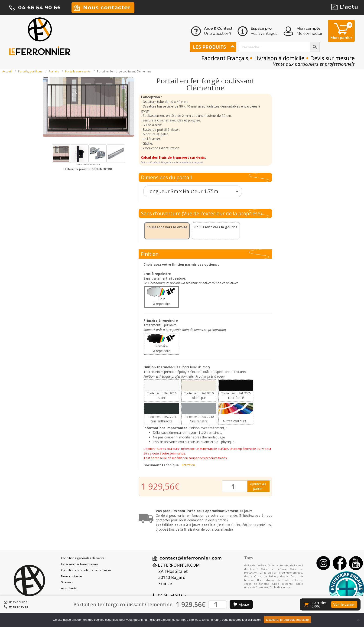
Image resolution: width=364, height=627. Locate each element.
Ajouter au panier (258, 486)
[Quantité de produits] (235, 486)
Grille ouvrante (283, 584)
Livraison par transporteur (80, 564)
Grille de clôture (280, 587)
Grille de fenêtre (255, 565)
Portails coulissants (78, 71)
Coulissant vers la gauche (216, 227)
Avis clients (69, 588)
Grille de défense (274, 569)
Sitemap (67, 582)
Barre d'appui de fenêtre (275, 580)
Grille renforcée (278, 565)
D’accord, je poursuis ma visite (287, 620)
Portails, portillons (30, 71)
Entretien (188, 465)
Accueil (7, 71)
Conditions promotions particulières (86, 570)
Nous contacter (72, 576)
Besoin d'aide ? (19, 602)
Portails (54, 71)
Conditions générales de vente (83, 558)
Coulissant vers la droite (167, 227)
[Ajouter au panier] (241, 604)
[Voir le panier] (330, 604)
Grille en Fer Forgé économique (281, 573)
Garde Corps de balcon (261, 576)
